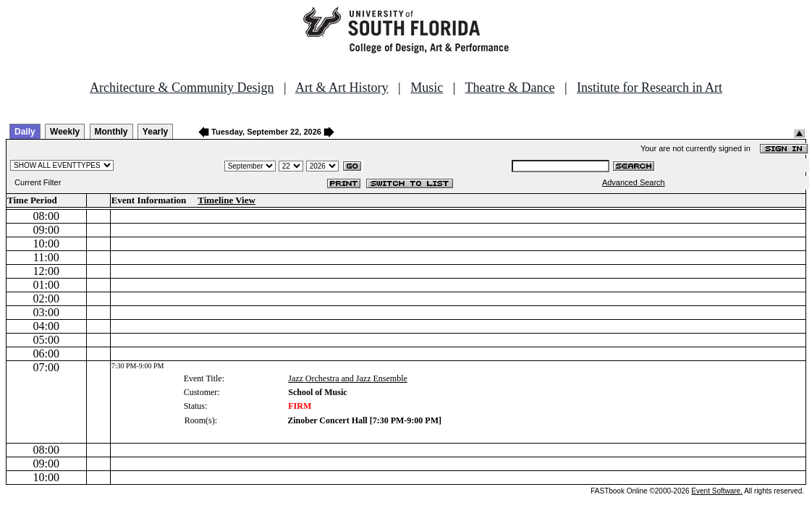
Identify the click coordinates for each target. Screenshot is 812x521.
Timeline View (227, 200)
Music (427, 88)
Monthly (111, 132)
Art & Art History (342, 88)
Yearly (155, 132)
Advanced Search (634, 182)
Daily (25, 132)
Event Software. (717, 491)
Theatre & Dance (509, 88)
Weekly (65, 132)
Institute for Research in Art (650, 88)
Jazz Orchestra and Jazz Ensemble (348, 378)
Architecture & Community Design (182, 88)
